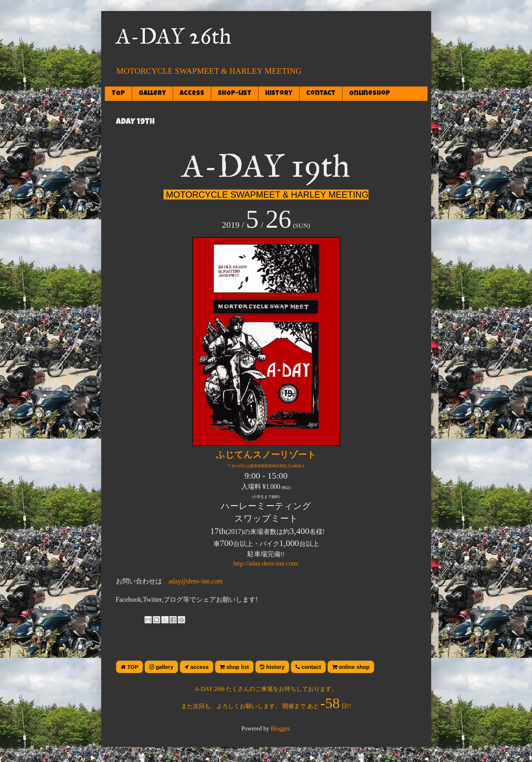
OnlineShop (370, 94)
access (192, 94)
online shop (351, 667)
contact (321, 94)
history (279, 94)
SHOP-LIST (235, 94)
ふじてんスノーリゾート (266, 455)
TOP (118, 94)
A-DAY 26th (174, 36)
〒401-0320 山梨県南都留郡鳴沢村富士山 (266, 466)
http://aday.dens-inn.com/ (266, 563)
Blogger (280, 728)
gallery (152, 94)
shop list (234, 667)
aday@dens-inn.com (196, 581)
